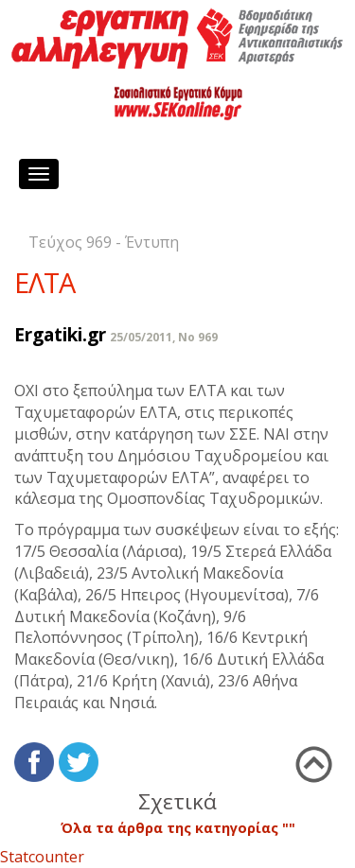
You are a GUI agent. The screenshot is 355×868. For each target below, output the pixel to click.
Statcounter (42, 857)
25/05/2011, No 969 (164, 337)
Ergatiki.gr (60, 334)
